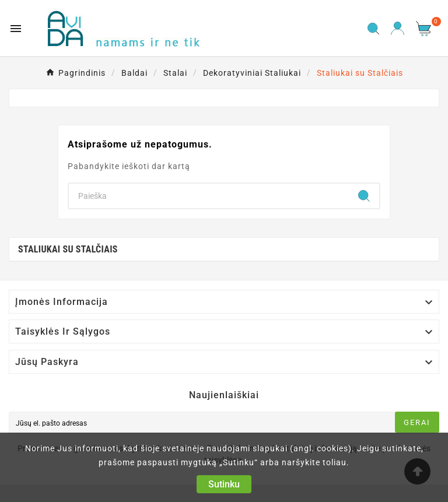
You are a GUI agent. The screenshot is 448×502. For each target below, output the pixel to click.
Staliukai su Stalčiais (68, 249)
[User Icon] (398, 28)
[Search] (209, 196)
